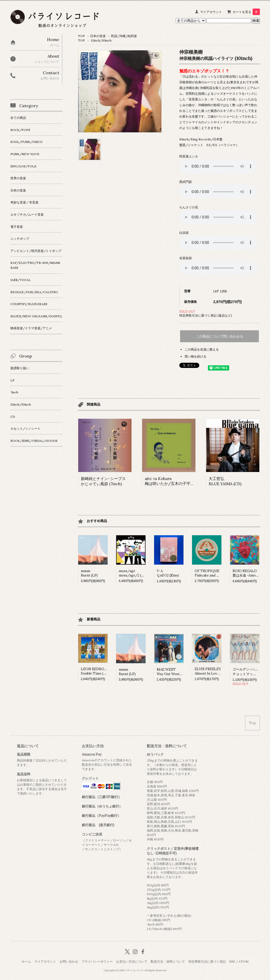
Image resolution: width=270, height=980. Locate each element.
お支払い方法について (132, 961)
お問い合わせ (69, 961)
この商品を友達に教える (202, 349)
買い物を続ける (195, 356)
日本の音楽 (98, 36)
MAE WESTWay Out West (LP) (172, 672)
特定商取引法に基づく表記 (207, 961)
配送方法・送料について (168, 961)
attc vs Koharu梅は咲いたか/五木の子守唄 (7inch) (176, 481)
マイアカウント (211, 12)
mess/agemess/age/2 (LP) (133, 573)
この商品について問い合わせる (220, 336)
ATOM (243, 961)
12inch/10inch (101, 40)
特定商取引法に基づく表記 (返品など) (206, 315)
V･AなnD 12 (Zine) (168, 573)
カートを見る (246, 12)
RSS (232, 961)
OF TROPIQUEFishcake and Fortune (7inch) (218, 573)
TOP (81, 36)
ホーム (26, 961)
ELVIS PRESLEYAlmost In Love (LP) (211, 671)
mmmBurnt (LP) (89, 573)
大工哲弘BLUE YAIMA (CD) (225, 481)
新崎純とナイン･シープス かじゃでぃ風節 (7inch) (103, 481)
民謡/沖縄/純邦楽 (124, 36)
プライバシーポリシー (97, 961)
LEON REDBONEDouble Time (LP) (95, 671)
